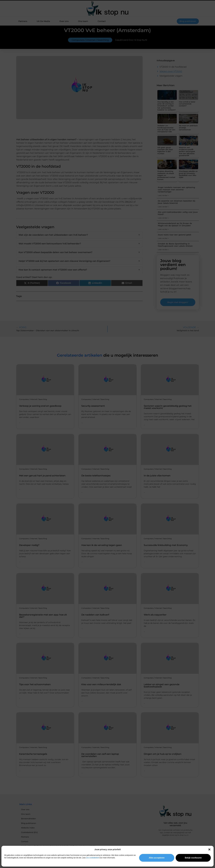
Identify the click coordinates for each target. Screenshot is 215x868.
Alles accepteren (157, 858)
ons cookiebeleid (92, 858)
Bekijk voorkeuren (193, 858)
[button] (209, 849)
